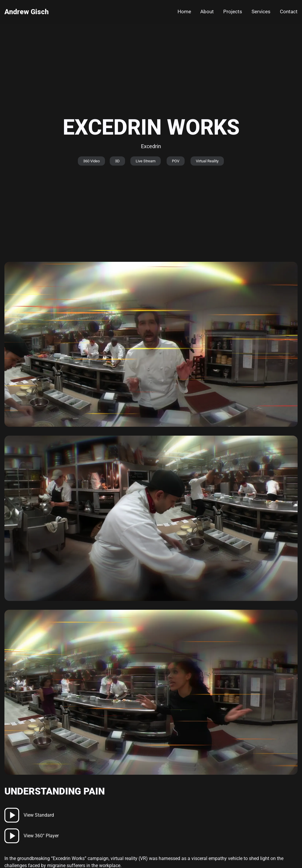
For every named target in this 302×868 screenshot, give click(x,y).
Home (184, 12)
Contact (289, 12)
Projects (233, 12)
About (207, 12)
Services (261, 12)
